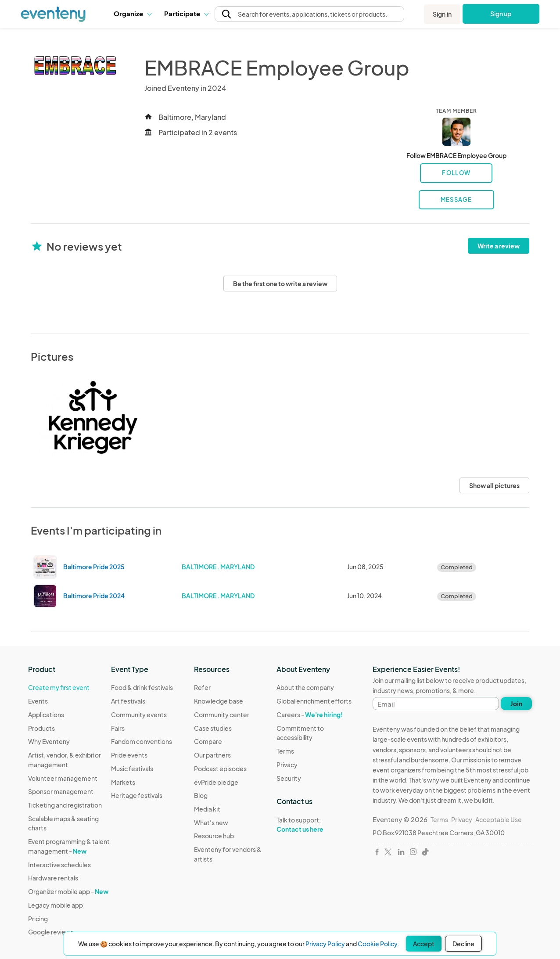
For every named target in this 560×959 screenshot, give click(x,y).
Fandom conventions (142, 741)
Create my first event (59, 687)
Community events (139, 715)
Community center (222, 715)
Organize (132, 13)
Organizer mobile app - (68, 891)
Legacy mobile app (56, 905)
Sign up (501, 14)
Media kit (207, 809)
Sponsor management (61, 791)
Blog (201, 795)
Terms (285, 751)
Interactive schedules (59, 865)
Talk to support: (318, 825)
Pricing (38, 919)
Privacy (287, 765)
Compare (208, 741)
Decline (463, 944)
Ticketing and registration (65, 805)
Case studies (213, 728)
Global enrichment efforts (314, 701)
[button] (132, 14)
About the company (305, 687)
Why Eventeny (49, 741)
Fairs (118, 728)
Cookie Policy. (378, 944)
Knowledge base (219, 701)
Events (38, 701)
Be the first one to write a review (280, 284)
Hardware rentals (53, 878)
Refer (202, 687)
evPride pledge (216, 782)
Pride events (129, 755)
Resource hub (214, 836)
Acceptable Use (499, 819)
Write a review (499, 246)
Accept (424, 944)
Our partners (212, 755)
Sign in (442, 14)
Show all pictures (494, 485)
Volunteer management (63, 778)
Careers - (310, 715)
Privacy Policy (325, 944)
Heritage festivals (137, 795)
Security (289, 778)
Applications (46, 715)
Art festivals (128, 701)
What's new (211, 823)
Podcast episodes (220, 769)
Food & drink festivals (142, 687)
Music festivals (132, 769)
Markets (123, 782)
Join (516, 704)
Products (41, 728)
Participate (186, 13)
